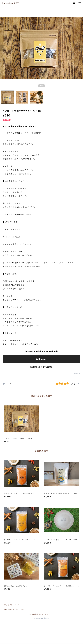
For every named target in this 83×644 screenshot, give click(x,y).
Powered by (42, 619)
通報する (77, 374)
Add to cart (41, 359)
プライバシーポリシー (13, 605)
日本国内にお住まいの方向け (41, 367)
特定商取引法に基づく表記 (14, 609)
